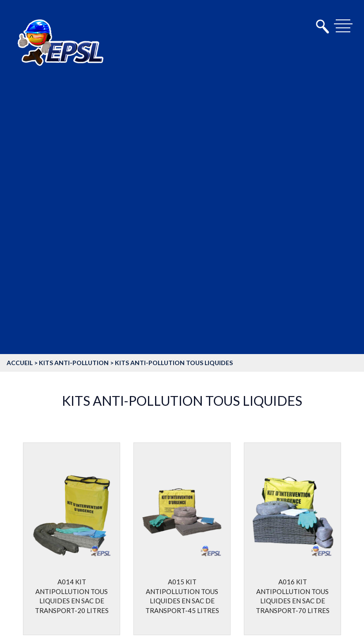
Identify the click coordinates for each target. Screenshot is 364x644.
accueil (20, 363)
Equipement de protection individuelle (82, 287)
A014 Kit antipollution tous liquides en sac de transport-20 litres (72, 600)
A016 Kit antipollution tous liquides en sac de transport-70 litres (293, 600)
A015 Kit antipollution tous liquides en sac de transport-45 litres (182, 600)
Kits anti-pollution (74, 363)
